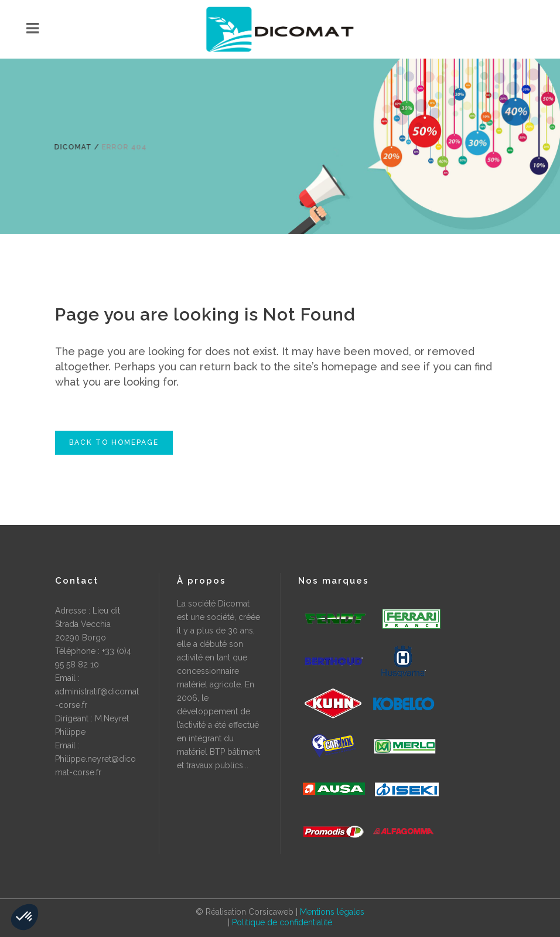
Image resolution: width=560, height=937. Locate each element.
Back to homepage (114, 442)
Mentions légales (332, 912)
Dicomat (70, 147)
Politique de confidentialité (282, 922)
